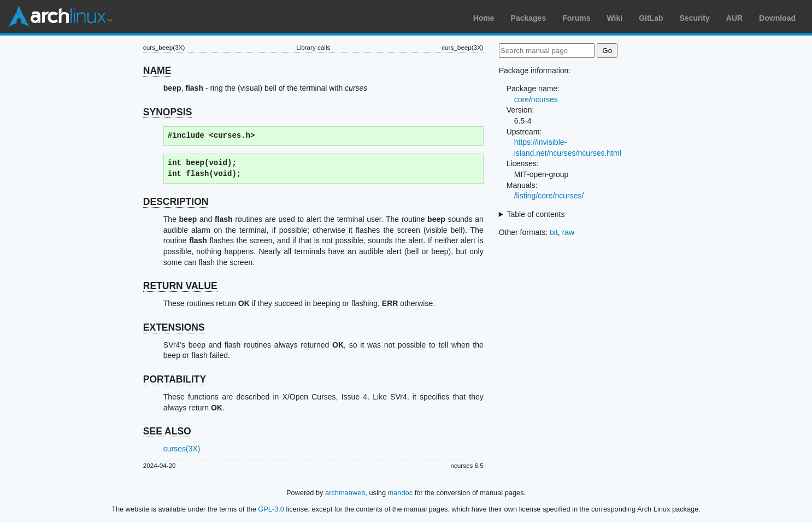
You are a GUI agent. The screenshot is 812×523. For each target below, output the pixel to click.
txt (554, 232)
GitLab (651, 18)
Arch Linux (60, 16)
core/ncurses (536, 99)
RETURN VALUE (180, 286)
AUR (734, 18)
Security (695, 18)
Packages (529, 18)
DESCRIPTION (176, 202)
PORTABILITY (175, 379)
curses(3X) (182, 449)
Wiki (615, 18)
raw (569, 232)
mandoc (401, 493)
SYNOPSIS (167, 112)
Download (777, 18)
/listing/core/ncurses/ (549, 196)
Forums (576, 18)
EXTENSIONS (174, 327)
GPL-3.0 (271, 509)
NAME (157, 70)
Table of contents (536, 214)
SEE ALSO (167, 431)
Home (484, 18)
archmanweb (345, 493)
